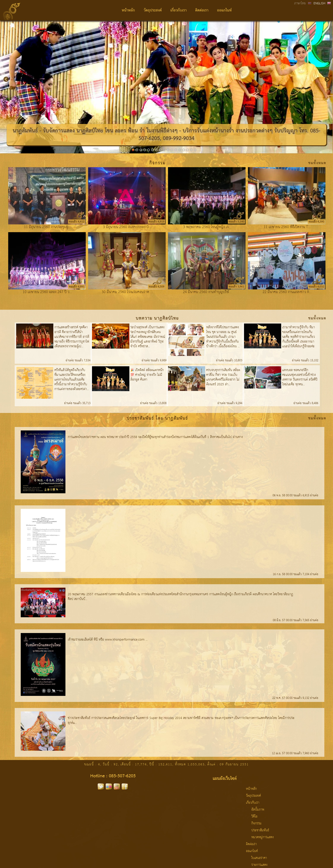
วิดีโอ (254, 817)
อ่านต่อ (70, 360)
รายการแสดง (259, 865)
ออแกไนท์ (224, 10)
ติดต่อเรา (202, 10)
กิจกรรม (256, 824)
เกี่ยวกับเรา (178, 10)
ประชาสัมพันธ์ (260, 830)
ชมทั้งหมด (317, 163)
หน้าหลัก (128, 10)
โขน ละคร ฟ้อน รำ (125, 131)
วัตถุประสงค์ (153, 10)
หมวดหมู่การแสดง (262, 837)
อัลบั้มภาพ (258, 810)
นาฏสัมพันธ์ (25, 131)
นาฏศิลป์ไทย (90, 131)
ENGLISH (319, 3)
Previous (5, 77)
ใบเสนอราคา (259, 858)
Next (324, 77)
